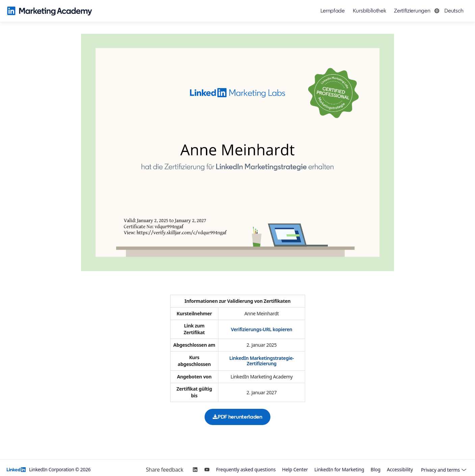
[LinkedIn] (195, 470)
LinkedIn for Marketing (339, 470)
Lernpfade (333, 11)
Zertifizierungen (412, 11)
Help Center (295, 470)
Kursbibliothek (370, 11)
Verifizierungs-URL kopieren (262, 329)
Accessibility (400, 470)
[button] (451, 11)
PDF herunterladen (237, 417)
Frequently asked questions (246, 470)
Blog (376, 470)
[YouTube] (207, 470)
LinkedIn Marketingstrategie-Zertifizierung (261, 361)
